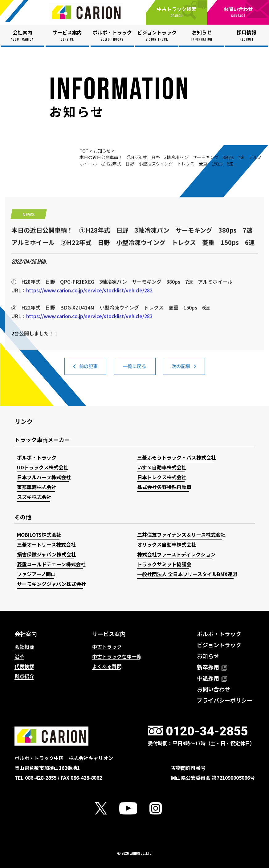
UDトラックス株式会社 (43, 467)
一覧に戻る (135, 370)
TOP (84, 151)
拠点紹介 (24, 676)
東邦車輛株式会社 (37, 487)
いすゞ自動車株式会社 (162, 467)
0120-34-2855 (207, 731)
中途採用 (212, 678)
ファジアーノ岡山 (36, 574)
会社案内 (26, 634)
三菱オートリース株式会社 (46, 544)
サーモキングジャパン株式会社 (51, 584)
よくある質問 (107, 666)
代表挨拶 (24, 666)
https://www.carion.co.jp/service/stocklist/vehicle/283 (89, 351)
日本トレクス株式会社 (162, 477)
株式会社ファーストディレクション (176, 554)
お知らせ (102, 151)
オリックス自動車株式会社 (167, 544)
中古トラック (107, 647)
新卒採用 (212, 667)
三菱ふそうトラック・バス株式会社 (177, 457)
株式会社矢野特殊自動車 (164, 487)
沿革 (19, 656)
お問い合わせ (214, 689)
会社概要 (24, 647)
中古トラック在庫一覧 (117, 656)
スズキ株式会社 (34, 497)
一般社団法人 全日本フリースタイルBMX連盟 (187, 574)
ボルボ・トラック (37, 457)
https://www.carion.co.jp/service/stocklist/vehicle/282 (89, 325)
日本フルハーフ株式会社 (44, 477)
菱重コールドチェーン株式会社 (51, 564)
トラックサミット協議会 (164, 564)
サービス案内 (109, 634)
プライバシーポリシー (225, 700)
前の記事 (88, 370)
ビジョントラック (219, 645)
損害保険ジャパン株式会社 (47, 554)
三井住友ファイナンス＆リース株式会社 (181, 535)
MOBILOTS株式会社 (39, 535)
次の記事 (181, 370)
